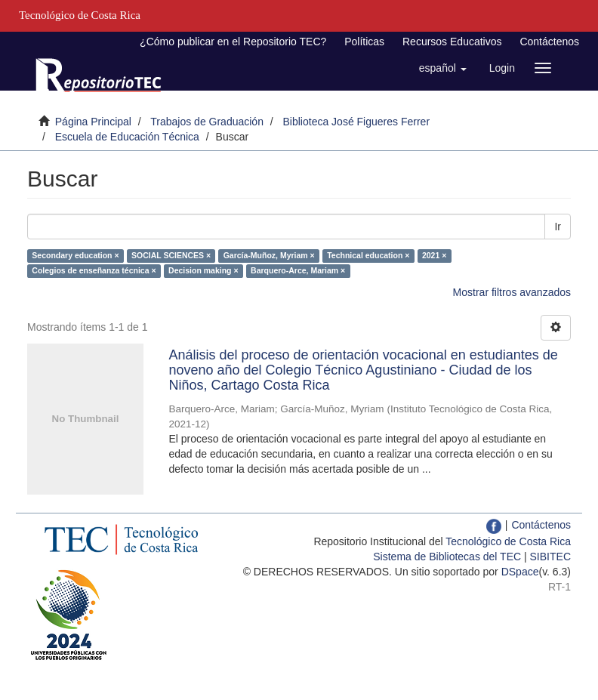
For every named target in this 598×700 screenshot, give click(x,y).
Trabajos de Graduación (207, 122)
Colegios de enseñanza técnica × (94, 270)
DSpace (520, 572)
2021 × (434, 255)
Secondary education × (75, 255)
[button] (443, 68)
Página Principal (93, 122)
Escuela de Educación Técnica (127, 137)
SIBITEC (550, 557)
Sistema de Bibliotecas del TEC (447, 557)
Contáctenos (549, 42)
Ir (558, 227)
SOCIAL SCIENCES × (171, 255)
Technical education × (368, 255)
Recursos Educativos (452, 42)
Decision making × (203, 270)
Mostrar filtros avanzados (512, 292)
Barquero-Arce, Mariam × (298, 270)
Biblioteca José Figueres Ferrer (357, 122)
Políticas (364, 42)
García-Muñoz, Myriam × (269, 255)
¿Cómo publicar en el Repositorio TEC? (233, 42)
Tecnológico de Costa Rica (508, 541)
